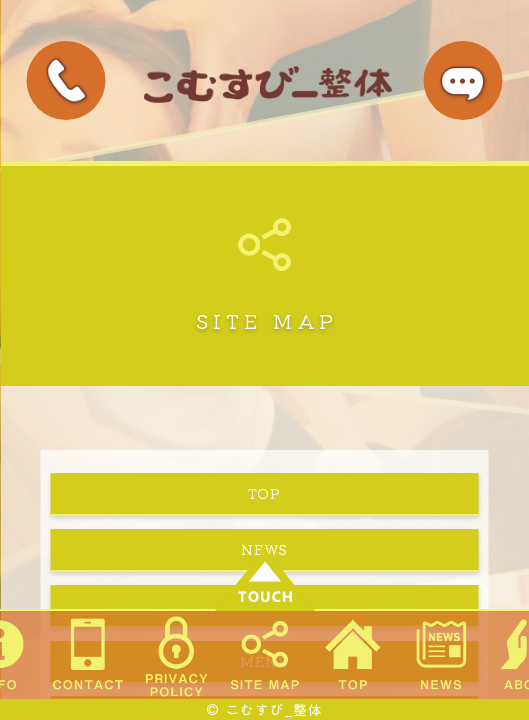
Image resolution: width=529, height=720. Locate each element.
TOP (264, 493)
